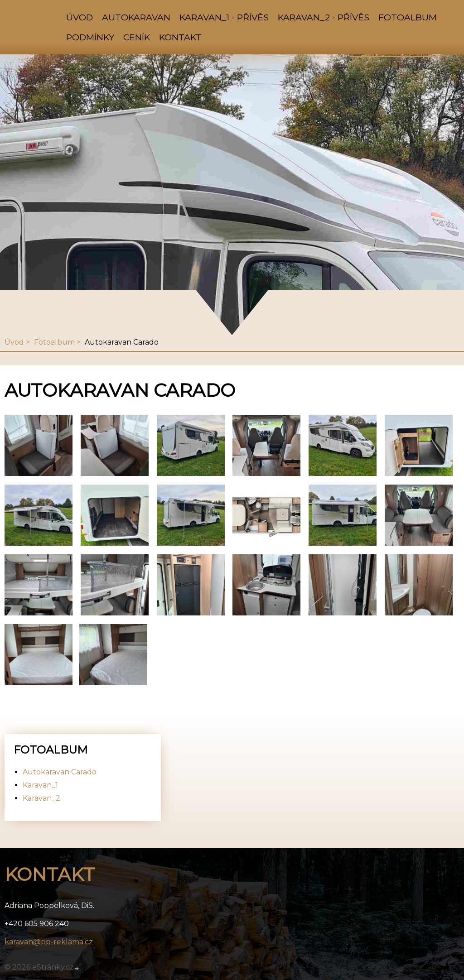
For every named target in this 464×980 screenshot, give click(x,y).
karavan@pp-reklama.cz (49, 942)
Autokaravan (136, 17)
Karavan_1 (40, 785)
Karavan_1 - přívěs (224, 17)
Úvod (80, 17)
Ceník (137, 37)
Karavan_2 (41, 798)
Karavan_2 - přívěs (324, 17)
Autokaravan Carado (60, 772)
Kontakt (180, 37)
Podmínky (90, 37)
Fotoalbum (408, 17)
